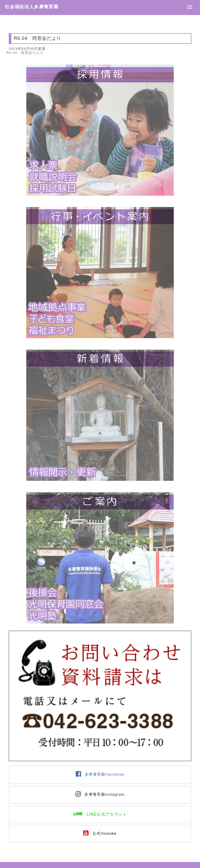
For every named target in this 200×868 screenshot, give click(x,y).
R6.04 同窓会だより (25, 53)
